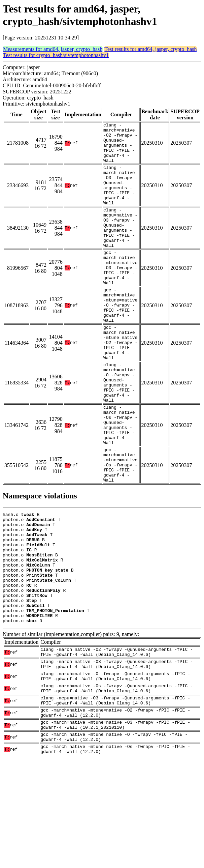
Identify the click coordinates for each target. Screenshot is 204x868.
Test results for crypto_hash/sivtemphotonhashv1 (56, 55)
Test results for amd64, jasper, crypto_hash (150, 49)
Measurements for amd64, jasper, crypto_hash (53, 49)
